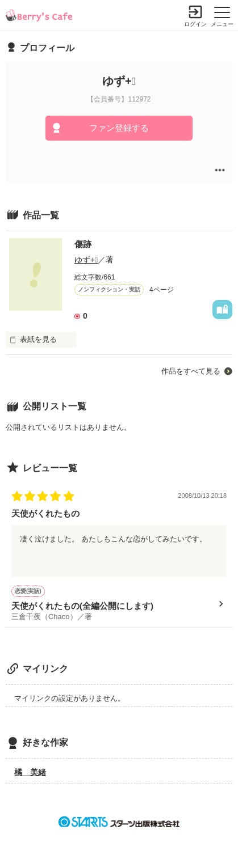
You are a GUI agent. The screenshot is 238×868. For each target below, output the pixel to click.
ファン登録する (119, 128)
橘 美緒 (30, 772)
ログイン (195, 24)
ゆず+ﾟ (86, 260)
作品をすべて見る (191, 371)
